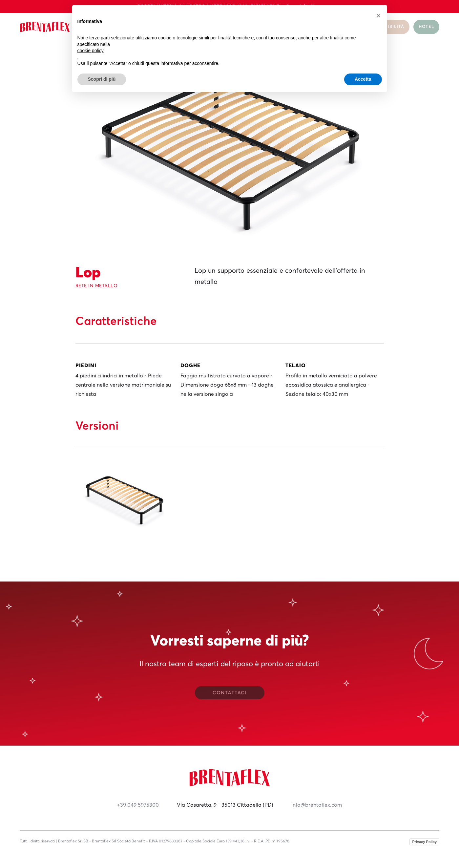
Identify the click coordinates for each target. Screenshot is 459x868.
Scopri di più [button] (102, 79)
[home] (45, 27)
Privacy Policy (424, 842)
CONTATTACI (229, 693)
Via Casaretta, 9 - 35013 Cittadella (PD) (225, 805)
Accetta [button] (363, 79)
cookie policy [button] (91, 51)
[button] (379, 16)
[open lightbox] (125, 497)
